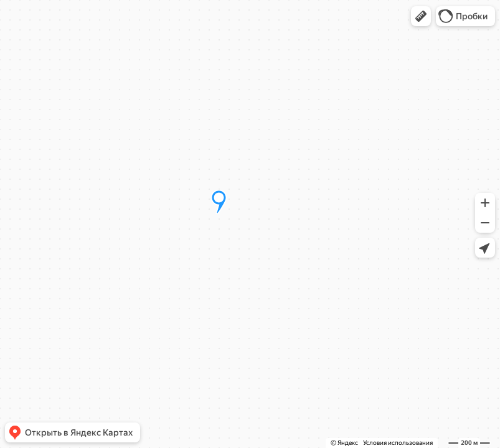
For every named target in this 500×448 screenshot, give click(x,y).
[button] (421, 16)
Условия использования (398, 443)
